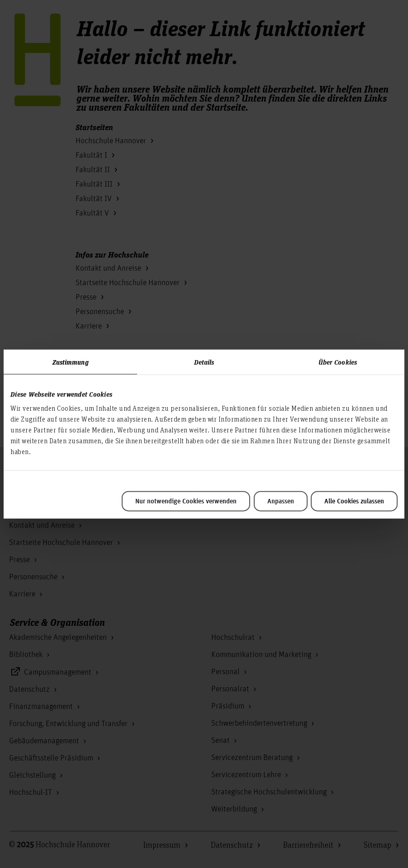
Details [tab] (204, 361)
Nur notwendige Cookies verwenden (186, 502)
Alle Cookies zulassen (354, 502)
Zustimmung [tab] (71, 361)
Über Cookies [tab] (338, 361)
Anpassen (281, 502)
